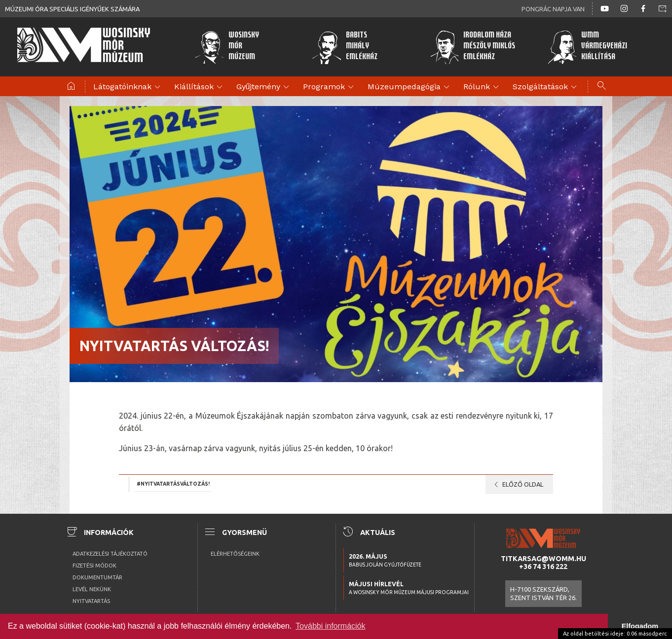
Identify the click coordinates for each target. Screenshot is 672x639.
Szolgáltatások (546, 87)
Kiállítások (200, 87)
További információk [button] (330, 626)
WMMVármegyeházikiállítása (587, 47)
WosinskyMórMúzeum (227, 47)
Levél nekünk (92, 589)
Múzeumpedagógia (410, 87)
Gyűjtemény (264, 87)
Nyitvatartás (91, 601)
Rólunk (483, 87)
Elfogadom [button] (640, 626)
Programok (330, 87)
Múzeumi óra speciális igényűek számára (72, 9)
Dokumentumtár (97, 577)
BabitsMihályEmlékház (345, 47)
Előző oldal (517, 485)
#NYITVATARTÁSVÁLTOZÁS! (173, 484)
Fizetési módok (94, 566)
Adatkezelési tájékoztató (110, 554)
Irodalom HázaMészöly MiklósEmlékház (473, 47)
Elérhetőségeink (235, 554)
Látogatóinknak (128, 87)
